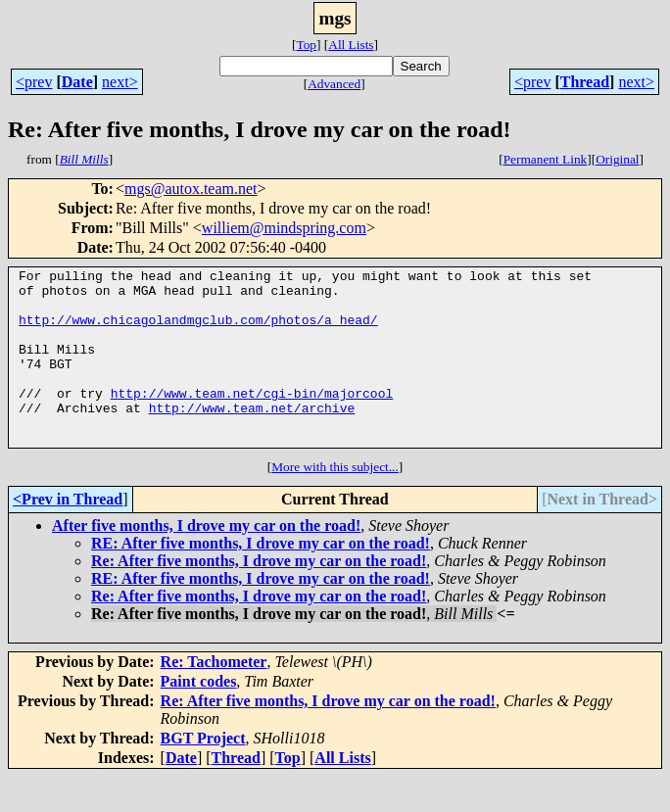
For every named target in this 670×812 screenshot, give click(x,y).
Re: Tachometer (214, 697)
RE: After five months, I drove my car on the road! (261, 578)
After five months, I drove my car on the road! (206, 561)
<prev (34, 82)
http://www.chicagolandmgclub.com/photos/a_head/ (198, 331)
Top (306, 45)
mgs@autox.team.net (191, 189)
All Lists (351, 45)
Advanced (334, 84)
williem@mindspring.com (284, 228)
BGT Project (203, 773)
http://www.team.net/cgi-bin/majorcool (252, 419)
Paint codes (199, 716)
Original (617, 159)
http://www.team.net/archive (252, 437)
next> (120, 82)
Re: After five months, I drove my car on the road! (259, 596)
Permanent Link (546, 159)
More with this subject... (335, 502)
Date (77, 82)
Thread (585, 82)
